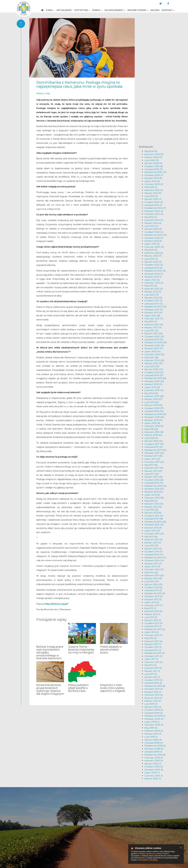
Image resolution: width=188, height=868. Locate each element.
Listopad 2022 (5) (153, 268)
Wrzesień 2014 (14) (154, 560)
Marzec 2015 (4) (153, 543)
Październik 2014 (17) (155, 558)
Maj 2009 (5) (151, 728)
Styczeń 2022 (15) (153, 298)
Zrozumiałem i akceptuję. (148, 860)
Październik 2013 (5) (155, 593)
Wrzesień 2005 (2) (154, 770)
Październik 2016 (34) (155, 486)
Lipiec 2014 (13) (152, 566)
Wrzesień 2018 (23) (154, 417)
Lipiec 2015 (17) (152, 531)
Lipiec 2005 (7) (152, 773)
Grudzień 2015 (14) (154, 516)
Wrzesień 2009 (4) (154, 719)
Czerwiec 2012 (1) (153, 635)
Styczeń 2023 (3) (153, 262)
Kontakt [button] (168, 10)
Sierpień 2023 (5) (153, 241)
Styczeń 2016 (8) (153, 513)
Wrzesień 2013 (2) (154, 596)
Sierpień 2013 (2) (153, 599)
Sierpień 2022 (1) (153, 277)
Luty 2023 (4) (151, 259)
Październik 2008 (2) (155, 746)
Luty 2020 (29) (152, 366)
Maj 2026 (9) (151, 151)
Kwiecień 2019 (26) (154, 396)
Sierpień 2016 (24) (154, 492)
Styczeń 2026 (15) (153, 163)
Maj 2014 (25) (151, 572)
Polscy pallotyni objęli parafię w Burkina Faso (78, 688)
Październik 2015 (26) (155, 522)
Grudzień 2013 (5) (153, 587)
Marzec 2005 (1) (153, 779)
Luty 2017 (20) (152, 474)
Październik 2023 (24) (156, 235)
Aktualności (64, 10)
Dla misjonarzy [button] (115, 10)
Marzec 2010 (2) (153, 701)
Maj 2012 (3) (151, 638)
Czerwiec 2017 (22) (154, 462)
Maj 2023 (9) (151, 250)
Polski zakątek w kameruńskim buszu (111, 650)
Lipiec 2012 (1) (152, 632)
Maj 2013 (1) (150, 608)
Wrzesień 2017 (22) (154, 453)
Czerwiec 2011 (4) (153, 662)
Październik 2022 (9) (155, 271)
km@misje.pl (103, 837)
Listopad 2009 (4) (154, 713)
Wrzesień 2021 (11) (154, 310)
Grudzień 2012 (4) (153, 623)
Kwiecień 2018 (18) (154, 432)
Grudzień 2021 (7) (153, 301)
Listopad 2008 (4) (154, 743)
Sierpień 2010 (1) (153, 692)
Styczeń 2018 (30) (154, 441)
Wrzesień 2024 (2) (154, 211)
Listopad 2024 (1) (153, 205)
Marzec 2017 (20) (153, 471)
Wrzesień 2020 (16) (154, 345)
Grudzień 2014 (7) (153, 552)
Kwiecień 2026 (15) (154, 154)
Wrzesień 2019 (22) (154, 381)
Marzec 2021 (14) (153, 327)
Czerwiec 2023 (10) (154, 247)
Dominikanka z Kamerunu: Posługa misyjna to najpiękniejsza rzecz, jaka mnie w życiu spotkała (79, 84)
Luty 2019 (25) (152, 402)
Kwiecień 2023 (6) (154, 253)
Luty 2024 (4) (151, 226)
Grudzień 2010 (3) (153, 680)
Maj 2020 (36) (151, 357)
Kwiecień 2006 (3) (154, 761)
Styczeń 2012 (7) (153, 644)
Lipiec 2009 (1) (152, 722)
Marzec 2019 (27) (153, 399)
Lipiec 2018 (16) (152, 423)
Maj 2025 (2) (151, 187)
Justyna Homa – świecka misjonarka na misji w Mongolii (81, 650)
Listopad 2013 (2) (153, 590)
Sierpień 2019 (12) (153, 384)
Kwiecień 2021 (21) (154, 325)
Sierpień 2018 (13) (153, 420)
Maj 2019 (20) (151, 393)
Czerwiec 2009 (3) (154, 725)
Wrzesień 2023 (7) (154, 238)
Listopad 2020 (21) (154, 339)
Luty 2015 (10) (151, 546)
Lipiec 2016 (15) (152, 495)
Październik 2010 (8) (155, 686)
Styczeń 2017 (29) (153, 477)
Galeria (155, 10)
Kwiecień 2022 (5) (154, 289)
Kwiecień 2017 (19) (154, 468)
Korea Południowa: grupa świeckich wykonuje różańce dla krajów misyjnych (50, 689)
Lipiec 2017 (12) (152, 459)
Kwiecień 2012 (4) (153, 641)
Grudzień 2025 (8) (154, 166)
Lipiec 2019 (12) (152, 387)
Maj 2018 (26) (151, 429)
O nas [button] (50, 10)
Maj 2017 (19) (151, 465)
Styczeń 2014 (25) (153, 584)
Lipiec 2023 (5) (152, 244)
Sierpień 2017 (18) (153, 456)
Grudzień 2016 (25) (154, 480)
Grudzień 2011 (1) (153, 647)
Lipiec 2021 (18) (152, 316)
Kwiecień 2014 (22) (154, 575)
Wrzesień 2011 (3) (153, 656)
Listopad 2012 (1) (153, 626)
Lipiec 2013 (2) (152, 602)
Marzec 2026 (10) (153, 157)
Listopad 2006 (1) (153, 752)
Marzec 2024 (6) (153, 223)
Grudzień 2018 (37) (154, 408)
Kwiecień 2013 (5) (153, 611)
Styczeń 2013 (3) (153, 620)
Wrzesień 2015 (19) (154, 525)
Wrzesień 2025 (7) (154, 175)
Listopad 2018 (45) (154, 411)
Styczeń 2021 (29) (153, 333)
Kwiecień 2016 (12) (154, 504)
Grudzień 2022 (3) (154, 265)
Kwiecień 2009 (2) (154, 731)
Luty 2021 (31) (151, 331)
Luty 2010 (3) (151, 704)
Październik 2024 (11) (155, 208)
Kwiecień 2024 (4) (154, 220)
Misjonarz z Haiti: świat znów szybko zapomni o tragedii (113, 688)
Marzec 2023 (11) (153, 256)
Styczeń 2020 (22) (154, 369)
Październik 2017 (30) (155, 450)
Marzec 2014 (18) (153, 578)
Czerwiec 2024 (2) (154, 214)
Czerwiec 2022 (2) (154, 283)
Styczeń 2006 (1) (153, 764)
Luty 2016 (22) (152, 510)
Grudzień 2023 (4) (154, 232)
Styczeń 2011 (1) (152, 677)
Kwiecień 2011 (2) (153, 668)
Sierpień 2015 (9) (153, 528)
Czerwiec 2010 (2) (154, 695)
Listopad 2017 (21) (154, 447)
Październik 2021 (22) (155, 307)
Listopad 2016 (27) (154, 483)
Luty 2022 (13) (152, 295)
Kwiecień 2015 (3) (153, 540)
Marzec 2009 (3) (153, 734)
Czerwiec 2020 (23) (154, 354)
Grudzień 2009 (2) (154, 710)
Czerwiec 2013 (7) (154, 605)
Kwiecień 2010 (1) (153, 698)
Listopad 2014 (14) (154, 554)
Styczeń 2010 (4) (153, 707)
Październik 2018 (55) (155, 414)
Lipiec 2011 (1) (151, 659)
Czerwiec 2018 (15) (154, 426)
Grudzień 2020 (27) (154, 337)
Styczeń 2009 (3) (153, 740)
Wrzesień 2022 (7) (154, 274)
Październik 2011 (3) (155, 653)
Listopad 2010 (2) (153, 683)
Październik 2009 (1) (155, 716)
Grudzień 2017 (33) (154, 444)
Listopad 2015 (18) (154, 519)
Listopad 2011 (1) (153, 650)
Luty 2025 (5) (151, 196)
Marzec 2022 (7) (153, 292)
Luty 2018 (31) (151, 438)
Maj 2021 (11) (151, 321)
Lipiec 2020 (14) (153, 351)
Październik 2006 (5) (155, 755)
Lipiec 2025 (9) (152, 181)
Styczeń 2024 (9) (153, 229)
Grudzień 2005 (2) (154, 767)
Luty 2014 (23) (152, 581)
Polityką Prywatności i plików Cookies (154, 854)
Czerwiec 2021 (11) (154, 319)
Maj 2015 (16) (151, 537)
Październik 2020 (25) (156, 342)
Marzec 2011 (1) (152, 671)
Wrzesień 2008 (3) (154, 749)
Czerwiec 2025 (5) (154, 184)
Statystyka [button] (82, 10)
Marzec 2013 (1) (152, 614)
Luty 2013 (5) (151, 617)
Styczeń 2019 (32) (153, 405)
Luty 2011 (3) (151, 674)
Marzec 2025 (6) (153, 193)
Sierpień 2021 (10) (153, 313)
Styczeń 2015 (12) (153, 549)
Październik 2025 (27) (156, 172)
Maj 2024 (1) (151, 217)
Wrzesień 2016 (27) (154, 489)
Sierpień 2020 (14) (154, 348)
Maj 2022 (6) (151, 286)
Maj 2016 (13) (151, 501)
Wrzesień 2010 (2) (154, 689)
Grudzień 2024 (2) (154, 202)
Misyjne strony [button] (138, 10)
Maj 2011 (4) (150, 665)
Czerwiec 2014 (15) (154, 569)
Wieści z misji (43, 93)
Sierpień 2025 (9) (153, 178)
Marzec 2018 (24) (153, 435)
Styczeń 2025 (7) (153, 199)
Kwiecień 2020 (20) (154, 360)
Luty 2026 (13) (152, 160)
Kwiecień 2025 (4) (154, 190)
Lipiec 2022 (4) (152, 280)
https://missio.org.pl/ (56, 604)
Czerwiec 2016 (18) (154, 498)
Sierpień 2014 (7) (153, 564)
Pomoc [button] (97, 10)
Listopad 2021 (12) (154, 304)
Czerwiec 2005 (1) (154, 776)
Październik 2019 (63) (155, 378)
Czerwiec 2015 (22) (154, 534)
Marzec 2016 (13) (153, 507)
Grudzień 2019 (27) (154, 372)
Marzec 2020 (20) (154, 363)
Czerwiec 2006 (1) (154, 758)
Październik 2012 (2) (155, 629)
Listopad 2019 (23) (154, 375)
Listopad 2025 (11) (154, 169)
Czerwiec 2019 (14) (154, 390)
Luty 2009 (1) (151, 737)
